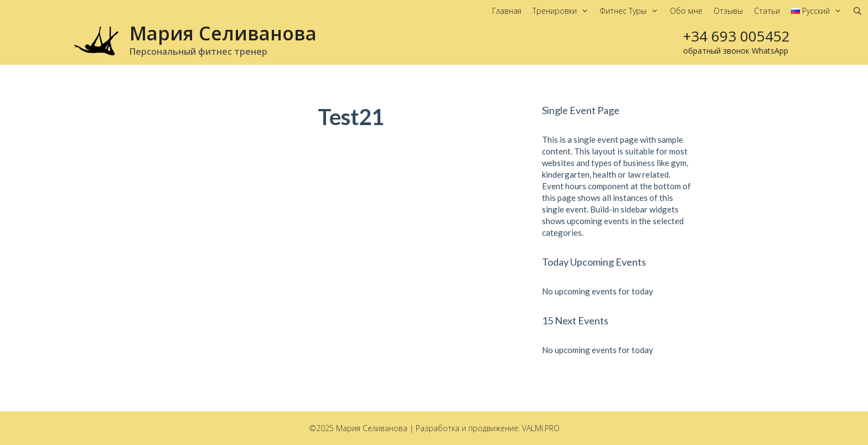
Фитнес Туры (632, 11)
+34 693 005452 (737, 36)
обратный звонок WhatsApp (736, 51)
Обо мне (686, 11)
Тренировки (563, 11)
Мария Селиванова (223, 33)
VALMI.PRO (541, 428)
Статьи (767, 11)
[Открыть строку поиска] (857, 11)
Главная (507, 11)
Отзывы (728, 11)
